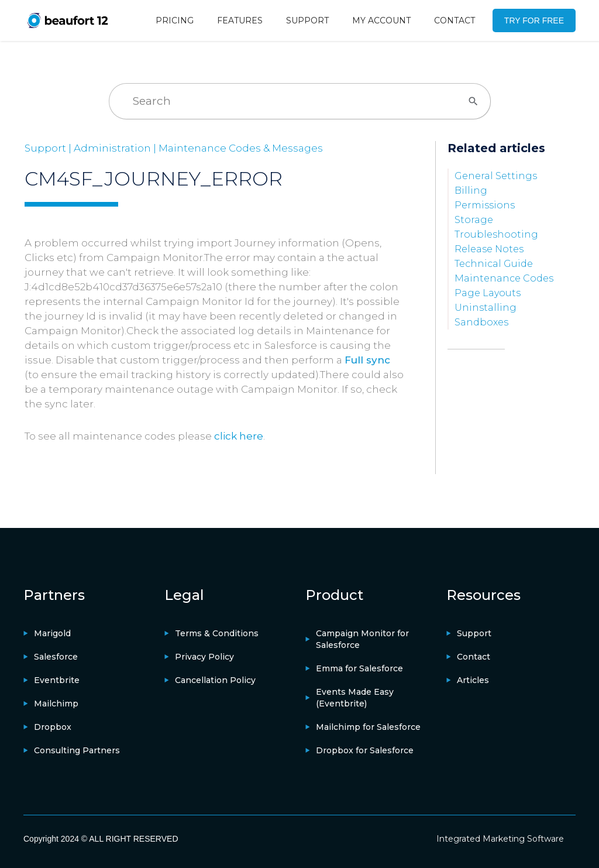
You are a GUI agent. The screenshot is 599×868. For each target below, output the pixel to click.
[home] (67, 20)
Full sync (367, 360)
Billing (471, 191)
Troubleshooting (496, 234)
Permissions (485, 205)
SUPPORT (307, 20)
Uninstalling (486, 308)
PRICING (175, 20)
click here (239, 436)
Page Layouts (488, 293)
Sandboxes (481, 322)
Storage (474, 220)
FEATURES (240, 20)
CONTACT (455, 20)
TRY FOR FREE (534, 20)
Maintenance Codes (504, 278)
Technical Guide (494, 264)
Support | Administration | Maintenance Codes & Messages (174, 148)
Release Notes (489, 249)
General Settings (496, 176)
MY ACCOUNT (381, 20)
